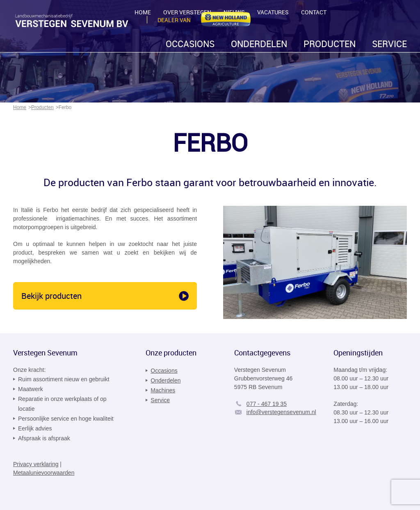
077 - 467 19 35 (267, 404)
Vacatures (273, 12)
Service (389, 44)
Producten (330, 44)
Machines (163, 390)
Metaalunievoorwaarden (44, 473)
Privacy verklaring (36, 464)
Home (143, 12)
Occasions (190, 44)
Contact (314, 12)
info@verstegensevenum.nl (281, 412)
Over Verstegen (187, 12)
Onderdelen (259, 44)
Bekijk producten (51, 296)
